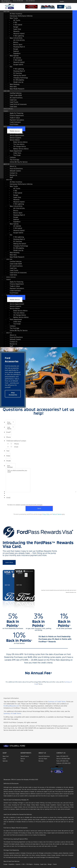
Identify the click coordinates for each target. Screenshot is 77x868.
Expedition (12, 864)
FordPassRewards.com (11, 706)
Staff (11, 177)
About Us (6, 164)
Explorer (18, 864)
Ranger (50, 864)
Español (62, 1)
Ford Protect (14, 124)
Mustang (36, 864)
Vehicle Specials (8, 109)
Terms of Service (57, 514)
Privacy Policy (46, 514)
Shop (5, 753)
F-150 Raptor (29, 864)
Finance (6, 111)
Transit (55, 864)
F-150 (23, 864)
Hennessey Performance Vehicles (21, 16)
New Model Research (17, 89)
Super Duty (43, 864)
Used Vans (13, 107)
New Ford (6, 11)
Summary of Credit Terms (57, 702)
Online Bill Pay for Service (19, 162)
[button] (13, 394)
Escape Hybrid (18, 64)
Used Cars (7, 91)
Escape (5, 864)
